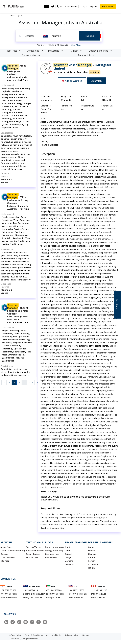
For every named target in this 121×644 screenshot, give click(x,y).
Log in (84, 6)
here (56, 500)
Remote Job (86, 55)
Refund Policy (15, 635)
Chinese (92, 554)
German (92, 557)
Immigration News (54, 547)
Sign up (93, 6)
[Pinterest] (39, 622)
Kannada (69, 564)
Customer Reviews (35, 551)
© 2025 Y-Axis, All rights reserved (23, 639)
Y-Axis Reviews (8, 557)
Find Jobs (89, 36)
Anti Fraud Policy (54, 635)
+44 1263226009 (76, 590)
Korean (92, 561)
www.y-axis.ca (98, 597)
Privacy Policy (72, 635)
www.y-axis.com (9, 597)
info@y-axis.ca (99, 594)
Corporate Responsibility (13, 551)
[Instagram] (32, 622)
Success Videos (34, 547)
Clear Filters (76, 45)
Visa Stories (51, 557)
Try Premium (108, 6)
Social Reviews (33, 554)
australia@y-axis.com (34, 594)
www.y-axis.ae (53, 597)
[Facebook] (6, 622)
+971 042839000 (54, 590)
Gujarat (68, 554)
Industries (56, 51)
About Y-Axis (7, 547)
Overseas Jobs (52, 554)
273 (31, 382)
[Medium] (45, 622)
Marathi (69, 561)
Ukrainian (93, 564)
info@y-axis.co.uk (78, 594)
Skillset (76, 51)
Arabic (91, 547)
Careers (4, 554)
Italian (91, 568)
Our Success (32, 557)
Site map (5, 561)
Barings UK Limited (14, 73)
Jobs (20, 15)
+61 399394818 (30, 590)
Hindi (67, 547)
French (91, 551)
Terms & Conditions (34, 635)
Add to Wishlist (72, 81)
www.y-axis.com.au (33, 597)
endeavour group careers (18, 202)
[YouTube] (26, 622)
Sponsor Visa (31, 55)
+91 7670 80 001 (8, 590)
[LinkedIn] (19, 622)
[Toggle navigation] (46, 6)
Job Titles (14, 51)
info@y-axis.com (9, 594)
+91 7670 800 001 (68, 6)
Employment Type (100, 51)
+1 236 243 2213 (99, 590)
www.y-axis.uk (76, 597)
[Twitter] (13, 622)
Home (13, 15)
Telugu (68, 557)
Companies (35, 51)
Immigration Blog (54, 551)
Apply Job (97, 81)
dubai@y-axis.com (55, 594)
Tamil (67, 551)
